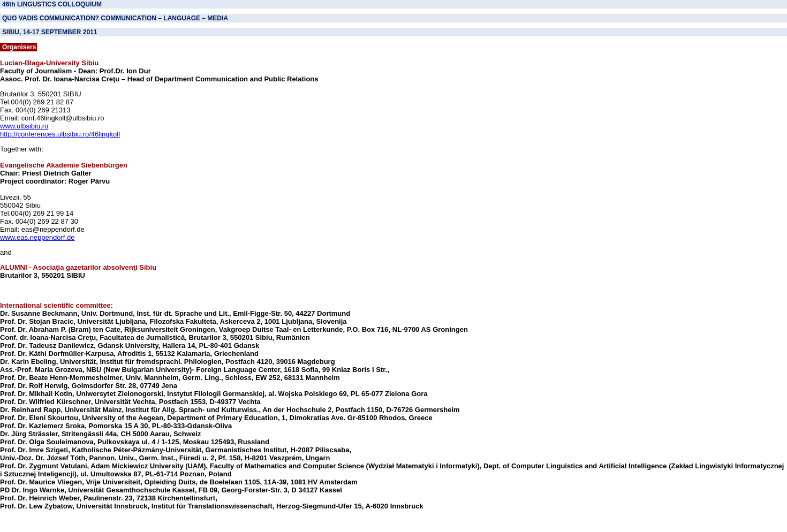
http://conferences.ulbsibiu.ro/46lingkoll (60, 134)
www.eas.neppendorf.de (37, 237)
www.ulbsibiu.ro (24, 126)
